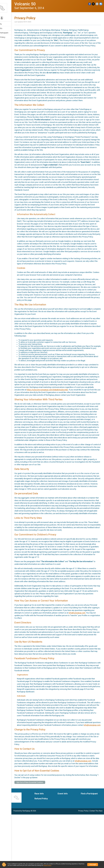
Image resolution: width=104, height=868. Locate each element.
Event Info (6, 28)
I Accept (93, 865)
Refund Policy (7, 37)
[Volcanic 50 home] (10, 8)
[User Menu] (10, 18)
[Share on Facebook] (90, 4)
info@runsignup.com (31, 659)
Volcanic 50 (33, 4)
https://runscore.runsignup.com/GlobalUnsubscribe (43, 417)
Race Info (6, 24)
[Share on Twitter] (94, 4)
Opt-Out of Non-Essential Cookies (38, 836)
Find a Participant (9, 33)
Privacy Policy (47, 865)
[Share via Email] (97, 4)
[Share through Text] (101, 4)
